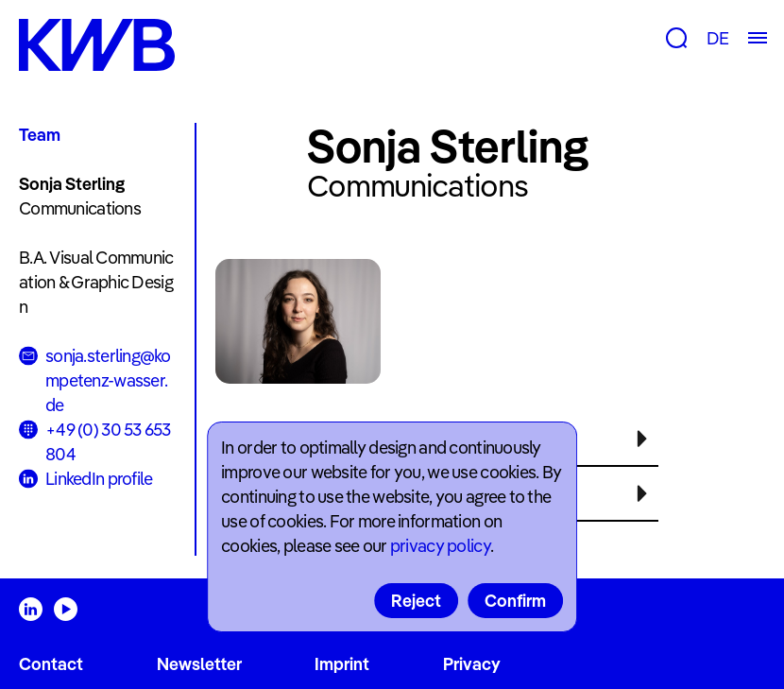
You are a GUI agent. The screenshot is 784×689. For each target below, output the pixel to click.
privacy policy (440, 546)
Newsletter (199, 664)
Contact (51, 664)
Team (40, 135)
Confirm (515, 601)
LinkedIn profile (99, 479)
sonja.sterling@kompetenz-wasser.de (108, 380)
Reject (416, 601)
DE (717, 38)
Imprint (342, 664)
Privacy (472, 664)
